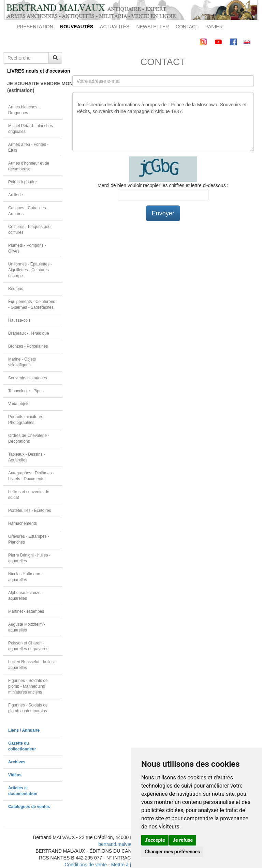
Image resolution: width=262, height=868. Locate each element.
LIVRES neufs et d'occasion (35, 71)
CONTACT (187, 27)
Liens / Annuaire (24, 730)
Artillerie (16, 195)
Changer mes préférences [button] (172, 852)
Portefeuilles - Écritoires (30, 511)
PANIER (214, 27)
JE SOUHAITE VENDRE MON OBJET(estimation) (35, 87)
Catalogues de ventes (29, 807)
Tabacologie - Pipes (26, 391)
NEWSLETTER (152, 27)
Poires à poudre (23, 182)
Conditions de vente (86, 865)
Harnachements (23, 523)
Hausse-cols (19, 320)
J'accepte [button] (155, 840)
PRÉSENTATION (35, 27)
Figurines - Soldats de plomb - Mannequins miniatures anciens (28, 686)
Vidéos (15, 775)
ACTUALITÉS (115, 27)
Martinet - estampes (26, 611)
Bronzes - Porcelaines (28, 346)
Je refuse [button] (183, 840)
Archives (17, 762)
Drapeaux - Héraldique (29, 333)
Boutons (16, 289)
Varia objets (19, 404)
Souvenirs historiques (28, 378)
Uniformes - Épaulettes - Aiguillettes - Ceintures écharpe (30, 270)
